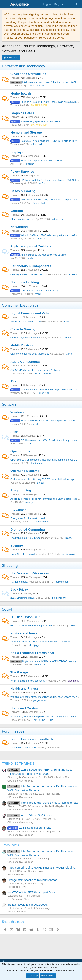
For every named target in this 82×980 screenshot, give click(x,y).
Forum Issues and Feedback (32, 739)
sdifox (42, 183)
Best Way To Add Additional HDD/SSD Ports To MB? (44, 141)
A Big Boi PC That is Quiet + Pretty (34, 291)
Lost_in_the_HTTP (43, 720)
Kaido (28, 444)
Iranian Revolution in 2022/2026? (28, 905)
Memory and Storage (26, 133)
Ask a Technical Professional (32, 653)
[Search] (78, 4)
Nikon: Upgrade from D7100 (26, 322)
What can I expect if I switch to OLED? (36, 161)
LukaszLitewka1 (43, 373)
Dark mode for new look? (24, 748)
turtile (67, 322)
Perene (30, 164)
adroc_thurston (37, 86)
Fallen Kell (43, 393)
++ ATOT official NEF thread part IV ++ (31, 625)
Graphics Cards (22, 113)
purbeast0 (68, 338)
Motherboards (21, 94)
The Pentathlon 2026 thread (25, 538)
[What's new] (70, 4)
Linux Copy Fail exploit (23, 554)
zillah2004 (39, 665)
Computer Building (25, 282)
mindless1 (37, 144)
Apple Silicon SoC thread (30, 815)
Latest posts (10, 845)
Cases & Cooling (23, 191)
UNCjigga (34, 645)
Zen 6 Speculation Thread (29, 828)
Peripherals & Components (31, 266)
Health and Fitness (25, 689)
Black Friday (19, 590)
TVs (13, 381)
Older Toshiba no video (23, 219)
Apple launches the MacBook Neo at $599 (38, 255)
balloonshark (42, 522)
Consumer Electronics (20, 305)
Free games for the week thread (28, 518)
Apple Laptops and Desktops (31, 246)
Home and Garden (24, 708)
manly (30, 258)
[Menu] (5, 4)
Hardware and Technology (23, 66)
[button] (4, 962)
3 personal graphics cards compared (35, 121)
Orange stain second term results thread (32, 880)
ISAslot (73, 274)
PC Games (18, 510)
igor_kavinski (68, 554)
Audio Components (25, 362)
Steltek (41, 483)
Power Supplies (22, 172)
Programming (21, 490)
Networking (19, 227)
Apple (14, 432)
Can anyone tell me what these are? (30, 354)
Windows (17, 412)
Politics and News (24, 633)
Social (7, 609)
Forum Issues (13, 731)
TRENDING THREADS (18, 764)
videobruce (58, 219)
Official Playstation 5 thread (25, 338)
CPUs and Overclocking (28, 74)
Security (17, 546)
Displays (17, 152)
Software (9, 404)
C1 (62, 748)
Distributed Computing (28, 530)
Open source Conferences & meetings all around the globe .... (44, 460)
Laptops (17, 211)
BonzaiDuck (39, 203)
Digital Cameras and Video (30, 313)
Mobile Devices (22, 345)
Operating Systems (25, 471)
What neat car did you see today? (29, 681)
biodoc (69, 538)
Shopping (10, 565)
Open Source (20, 451)
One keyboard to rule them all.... (28, 274)
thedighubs (37, 463)
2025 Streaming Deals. (23, 598)
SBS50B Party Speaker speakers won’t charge (36, 370)
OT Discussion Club (26, 617)
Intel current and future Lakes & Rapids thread (43, 803)
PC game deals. (19, 582)
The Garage (19, 672)
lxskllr (69, 354)
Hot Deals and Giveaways (30, 573)
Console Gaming (23, 329)
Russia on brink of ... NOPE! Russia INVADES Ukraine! (40, 642)
